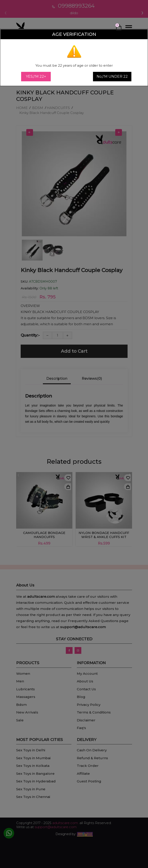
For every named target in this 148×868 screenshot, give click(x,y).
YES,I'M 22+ (36, 76)
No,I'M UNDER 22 (112, 76)
